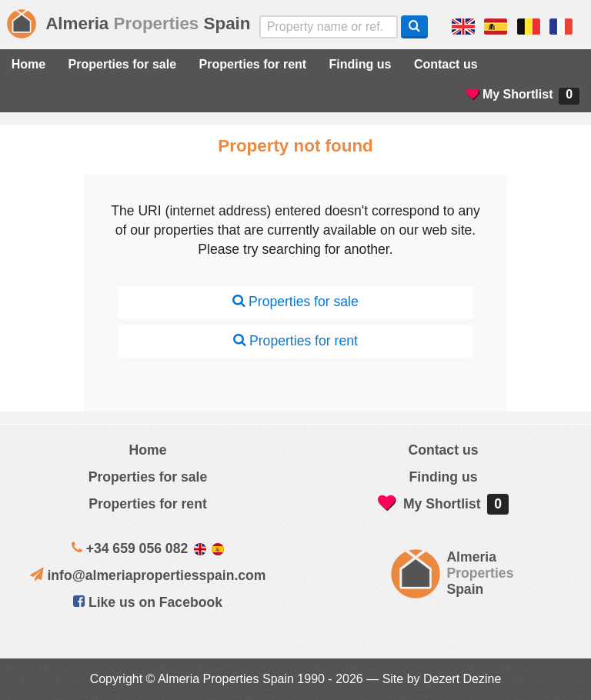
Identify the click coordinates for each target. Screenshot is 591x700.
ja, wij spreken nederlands (529, 27)
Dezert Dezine (462, 679)
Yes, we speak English (463, 27)
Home (28, 64)
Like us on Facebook (148, 602)
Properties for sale (123, 64)
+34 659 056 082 (137, 548)
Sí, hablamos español (496, 27)
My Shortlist (523, 96)
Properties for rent (253, 64)
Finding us (361, 64)
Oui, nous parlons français (561, 27)
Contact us (446, 64)
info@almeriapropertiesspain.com (156, 575)
